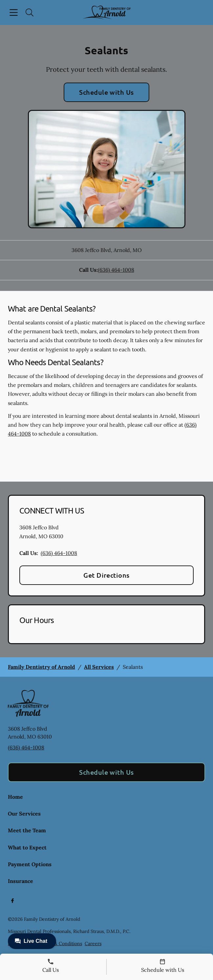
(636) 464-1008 (116, 270)
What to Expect (27, 847)
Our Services (24, 814)
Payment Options (30, 864)
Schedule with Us (106, 92)
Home (15, 797)
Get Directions (106, 575)
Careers (93, 943)
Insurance (21, 881)
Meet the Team (27, 830)
